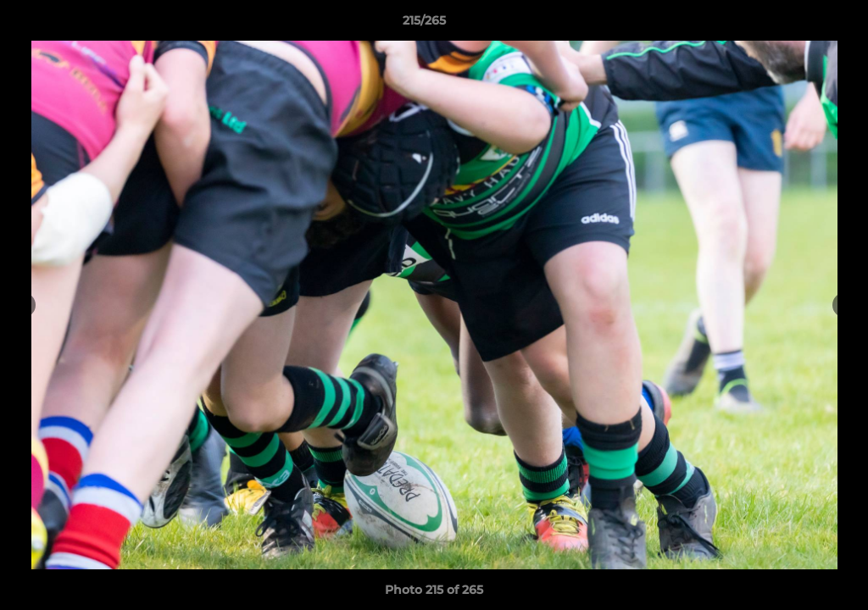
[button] (797, 25)
